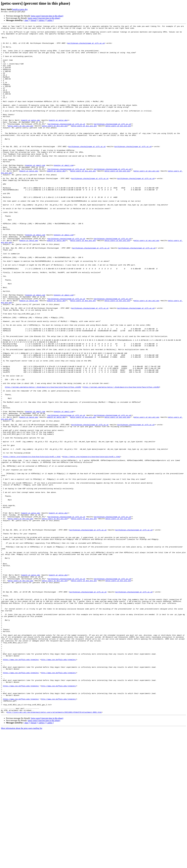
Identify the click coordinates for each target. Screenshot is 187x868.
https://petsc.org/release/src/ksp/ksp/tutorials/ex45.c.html (32, 543)
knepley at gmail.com (35, 193)
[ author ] (50, 20)
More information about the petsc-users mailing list (22, 866)
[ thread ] (34, 20)
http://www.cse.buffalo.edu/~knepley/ (59, 787)
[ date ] (26, 20)
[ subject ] (42, 20)
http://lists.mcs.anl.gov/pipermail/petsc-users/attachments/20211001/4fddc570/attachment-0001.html (54, 850)
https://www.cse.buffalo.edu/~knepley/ (21, 787)
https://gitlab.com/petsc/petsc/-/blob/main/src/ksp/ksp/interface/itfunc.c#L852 (43, 460)
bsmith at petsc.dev (20, 9)
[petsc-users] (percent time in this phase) (47, 16)
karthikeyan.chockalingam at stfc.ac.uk (86, 47)
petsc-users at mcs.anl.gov (21, 146)
